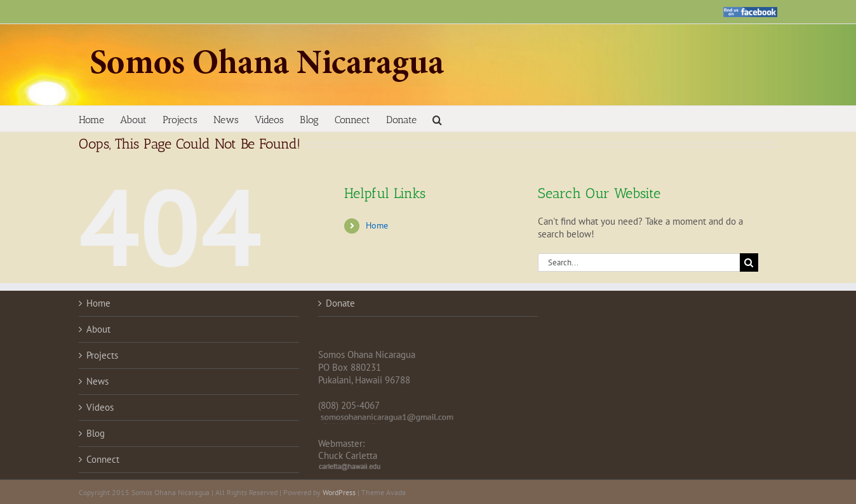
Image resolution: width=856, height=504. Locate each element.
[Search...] (639, 262)
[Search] (749, 262)
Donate (340, 303)
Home (377, 225)
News (97, 381)
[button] (437, 119)
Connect (103, 459)
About (98, 329)
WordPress (339, 492)
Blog (96, 433)
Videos (100, 407)
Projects (102, 355)
